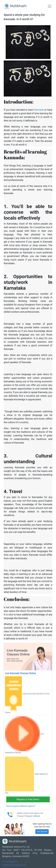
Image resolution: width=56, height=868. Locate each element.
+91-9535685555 (10, 862)
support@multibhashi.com (14, 865)
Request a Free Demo (28, 799)
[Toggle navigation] (50, 6)
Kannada (39, 110)
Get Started (42, 832)
